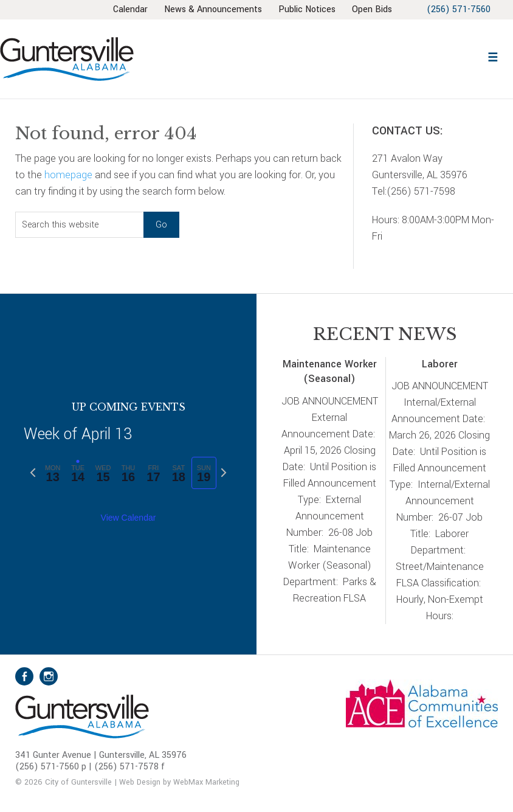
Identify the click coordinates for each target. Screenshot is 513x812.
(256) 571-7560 (457, 9)
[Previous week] (33, 473)
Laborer (440, 364)
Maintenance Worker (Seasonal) (330, 372)
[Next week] (224, 473)
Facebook (24, 676)
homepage (68, 175)
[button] (492, 56)
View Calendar (129, 518)
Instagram (49, 676)
